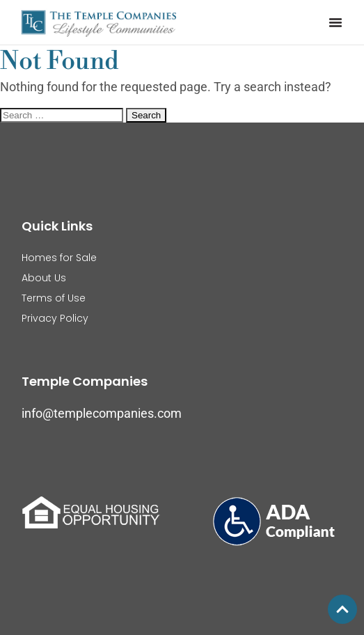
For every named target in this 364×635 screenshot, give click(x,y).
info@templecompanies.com (102, 413)
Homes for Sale (59, 258)
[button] (335, 22)
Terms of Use (54, 298)
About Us (44, 278)
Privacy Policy (55, 318)
